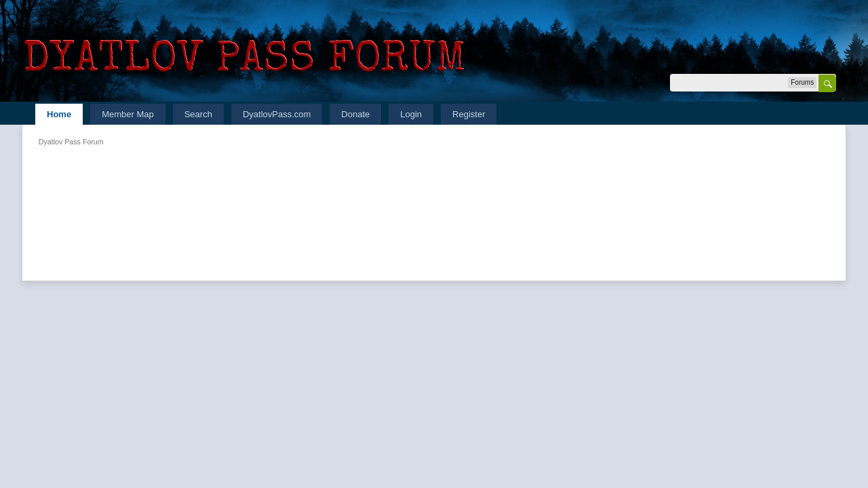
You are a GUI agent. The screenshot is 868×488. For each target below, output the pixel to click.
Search (198, 114)
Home (59, 114)
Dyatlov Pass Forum (71, 142)
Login (411, 114)
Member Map (128, 114)
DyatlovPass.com (277, 114)
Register (469, 114)
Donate (355, 114)
